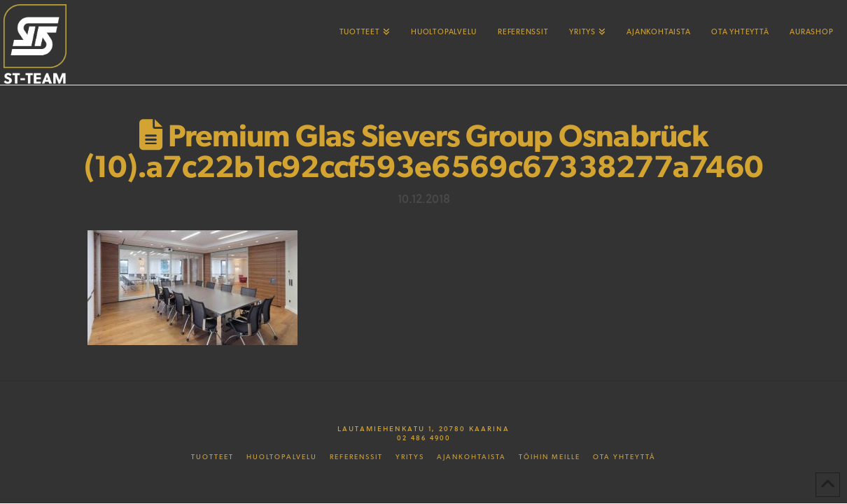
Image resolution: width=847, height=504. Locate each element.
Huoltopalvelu (282, 457)
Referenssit (356, 457)
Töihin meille (549, 457)
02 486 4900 (424, 437)
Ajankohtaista (471, 457)
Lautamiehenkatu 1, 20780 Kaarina (423, 428)
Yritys (410, 457)
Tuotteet (212, 457)
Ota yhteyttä (624, 457)
